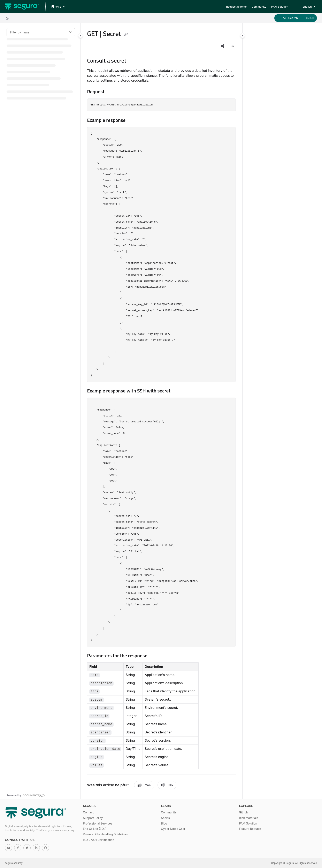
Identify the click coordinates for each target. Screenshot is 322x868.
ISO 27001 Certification (99, 840)
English (305, 7)
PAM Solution (248, 823)
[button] (296, 18)
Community (169, 812)
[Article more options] (232, 46)
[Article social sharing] (223, 46)
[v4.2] (58, 7)
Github (244, 812)
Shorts (165, 818)
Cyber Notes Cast (173, 829)
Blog (164, 823)
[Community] (259, 7)
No (167, 785)
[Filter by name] (41, 32)
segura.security (14, 863)
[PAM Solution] (280, 7)
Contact (88, 812)
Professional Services (98, 823)
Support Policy (93, 818)
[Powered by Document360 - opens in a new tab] (26, 795)
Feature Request (250, 829)
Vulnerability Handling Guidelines (105, 834)
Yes (144, 785)
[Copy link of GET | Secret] (126, 34)
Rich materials (249, 818)
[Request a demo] (236, 7)
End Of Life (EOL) (95, 829)
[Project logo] (22, 7)
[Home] (7, 18)
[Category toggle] (80, 35)
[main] (161, 411)
